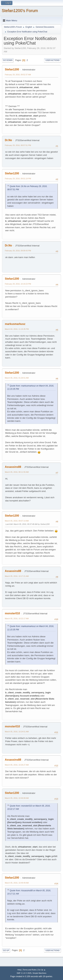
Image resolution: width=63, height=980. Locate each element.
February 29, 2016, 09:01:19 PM (18, 179)
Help (19, 970)
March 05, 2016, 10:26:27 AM (17, 765)
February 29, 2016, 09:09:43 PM (18, 251)
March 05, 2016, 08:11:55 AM (17, 472)
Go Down (8, 60)
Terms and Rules (30, 970)
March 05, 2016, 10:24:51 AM (17, 732)
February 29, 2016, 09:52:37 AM (18, 75)
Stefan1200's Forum (20, 11)
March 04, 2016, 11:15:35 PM (17, 329)
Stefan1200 (12, 69)
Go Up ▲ (42, 970)
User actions (52, 60)
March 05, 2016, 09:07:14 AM (17, 521)
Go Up (6, 950)
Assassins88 (13, 467)
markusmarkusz (15, 324)
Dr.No (8, 140)
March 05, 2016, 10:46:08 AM (17, 798)
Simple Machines (39, 973)
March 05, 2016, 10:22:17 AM (17, 619)
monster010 (12, 613)
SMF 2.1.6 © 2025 (24, 973)
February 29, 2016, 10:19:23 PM (18, 284)
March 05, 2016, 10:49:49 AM (17, 883)
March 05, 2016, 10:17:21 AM (17, 576)
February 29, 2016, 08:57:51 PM (18, 145)
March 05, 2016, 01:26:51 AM (17, 378)
